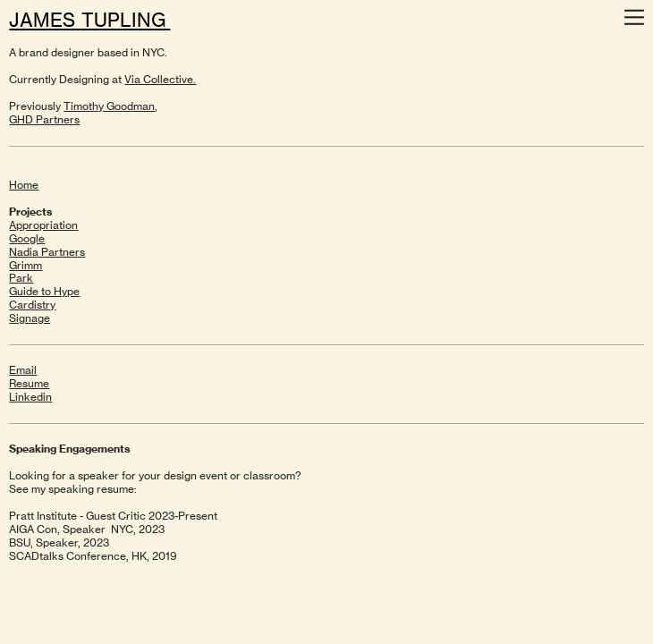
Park (21, 278)
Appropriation (43, 225)
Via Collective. (160, 79)
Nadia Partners (47, 252)
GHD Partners (44, 119)
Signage (30, 318)
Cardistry (32, 305)
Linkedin (30, 397)
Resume (29, 383)
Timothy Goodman (109, 106)
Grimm (25, 265)
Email (23, 370)
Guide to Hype (44, 291)
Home (24, 185)
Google (27, 238)
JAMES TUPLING (89, 20)
